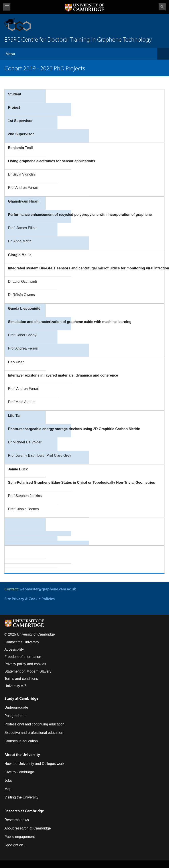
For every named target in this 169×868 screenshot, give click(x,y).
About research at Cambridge (28, 828)
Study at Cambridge (21, 698)
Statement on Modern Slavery (28, 671)
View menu (7, 7)
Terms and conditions (21, 679)
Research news (17, 820)
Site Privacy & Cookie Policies (30, 599)
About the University (22, 755)
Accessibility (14, 649)
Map (8, 789)
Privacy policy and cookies (25, 664)
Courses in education (21, 741)
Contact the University (22, 642)
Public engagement (20, 837)
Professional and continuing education (34, 724)
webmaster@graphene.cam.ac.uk (48, 589)
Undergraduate (16, 707)
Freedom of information (23, 657)
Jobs (8, 780)
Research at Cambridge (24, 811)
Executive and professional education (34, 733)
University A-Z (16, 686)
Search (162, 7)
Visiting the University (21, 797)
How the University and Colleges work (34, 764)
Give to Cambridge (19, 772)
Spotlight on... (15, 845)
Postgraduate (15, 716)
